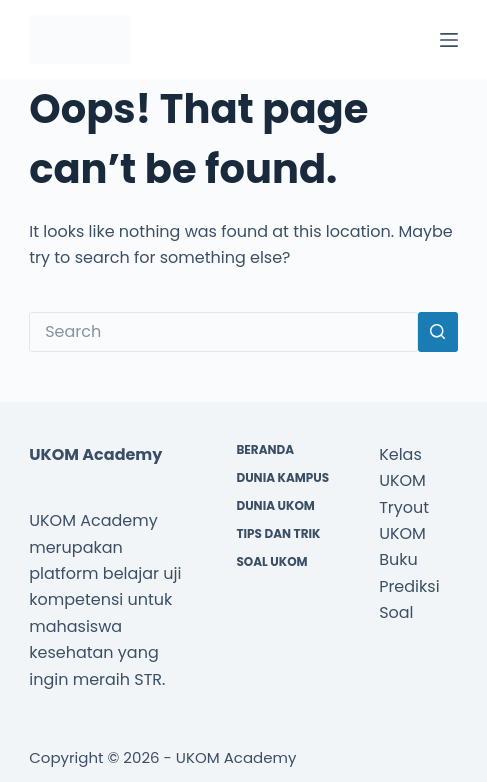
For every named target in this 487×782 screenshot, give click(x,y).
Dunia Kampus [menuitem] (282, 478)
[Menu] (449, 40)
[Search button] (438, 332)
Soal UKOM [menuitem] (271, 562)
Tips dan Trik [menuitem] (278, 534)
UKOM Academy (236, 757)
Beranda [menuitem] (265, 450)
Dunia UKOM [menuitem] (275, 506)
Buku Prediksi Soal (409, 586)
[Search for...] (223, 332)
